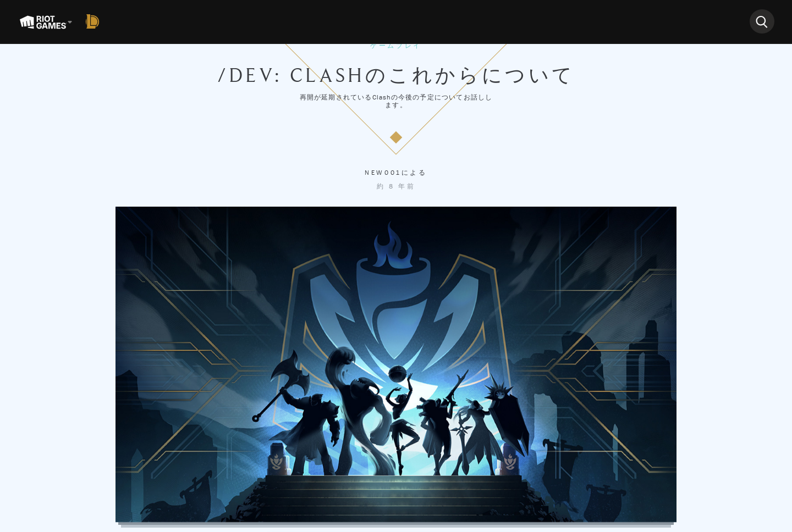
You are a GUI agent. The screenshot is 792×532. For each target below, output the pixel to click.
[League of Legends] (95, 21)
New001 (383, 173)
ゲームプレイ (396, 46)
